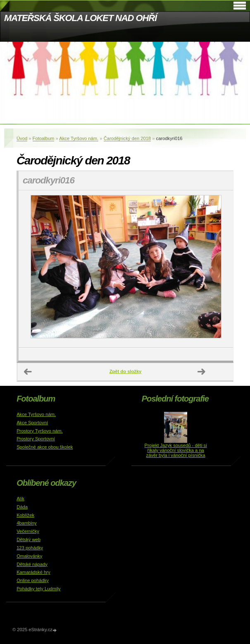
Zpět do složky (126, 371)
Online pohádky (33, 580)
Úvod (22, 138)
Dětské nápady (32, 564)
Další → (202, 372)
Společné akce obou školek (45, 447)
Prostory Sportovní (36, 439)
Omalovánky (29, 556)
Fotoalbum (44, 138)
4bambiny (27, 523)
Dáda (22, 507)
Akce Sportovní (32, 423)
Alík (20, 499)
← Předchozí (28, 372)
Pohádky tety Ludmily (38, 589)
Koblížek (25, 515)
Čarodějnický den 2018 (127, 138)
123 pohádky (30, 548)
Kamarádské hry (33, 572)
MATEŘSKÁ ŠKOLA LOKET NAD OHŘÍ (80, 18)
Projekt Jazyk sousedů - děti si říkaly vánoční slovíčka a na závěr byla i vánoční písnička (176, 450)
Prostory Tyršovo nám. (40, 431)
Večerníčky (28, 531)
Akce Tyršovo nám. (79, 138)
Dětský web (29, 539)
